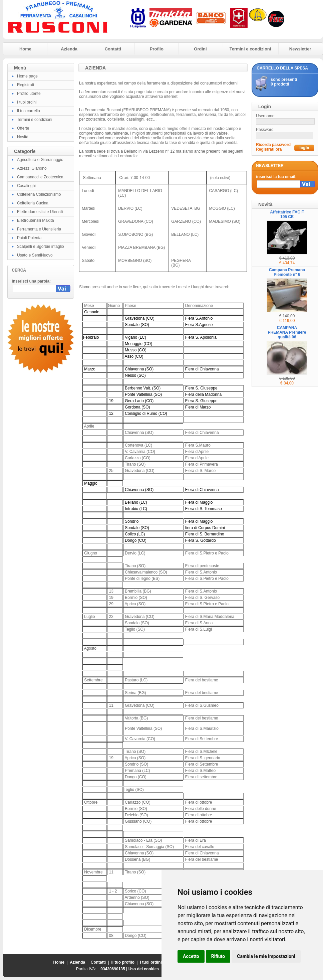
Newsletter (300, 49)
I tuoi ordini (27, 102)
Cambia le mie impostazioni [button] (266, 956)
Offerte (23, 128)
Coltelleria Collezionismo (39, 194)
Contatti (113, 49)
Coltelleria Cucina (33, 203)
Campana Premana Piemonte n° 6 (287, 272)
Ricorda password (273, 145)
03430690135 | (114, 969)
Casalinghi (26, 186)
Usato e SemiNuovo (35, 255)
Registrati (26, 85)
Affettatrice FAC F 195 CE (287, 214)
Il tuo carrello (29, 111)
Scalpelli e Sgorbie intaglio (41, 247)
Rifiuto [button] (218, 956)
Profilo (157, 49)
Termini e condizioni (250, 49)
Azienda (69, 49)
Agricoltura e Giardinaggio (40, 160)
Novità (23, 137)
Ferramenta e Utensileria (39, 229)
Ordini (200, 49)
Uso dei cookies (144, 969)
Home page (27, 76)
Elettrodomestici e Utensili (40, 212)
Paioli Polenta (29, 238)
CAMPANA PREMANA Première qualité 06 (287, 332)
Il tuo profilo (123, 962)
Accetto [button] (191, 956)
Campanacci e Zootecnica (40, 177)
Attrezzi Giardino (32, 168)
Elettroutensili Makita (36, 220)
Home (25, 49)
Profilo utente (29, 94)
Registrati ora (269, 149)
